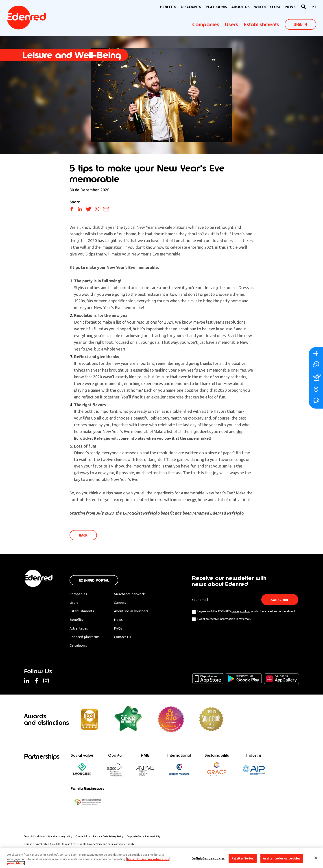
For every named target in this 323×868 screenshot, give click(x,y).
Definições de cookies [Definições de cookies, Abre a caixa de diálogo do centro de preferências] (208, 858)
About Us (241, 7)
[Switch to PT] (314, 7)
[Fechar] (316, 858)
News (290, 7)
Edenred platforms (85, 639)
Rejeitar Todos (243, 858)
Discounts (191, 7)
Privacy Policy (95, 846)
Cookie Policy (88, 839)
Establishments (261, 24)
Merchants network (132, 595)
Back (84, 536)
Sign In (300, 25)
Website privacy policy (63, 839)
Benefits (76, 621)
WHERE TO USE (267, 7)
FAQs (120, 630)
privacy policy (240, 612)
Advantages (79, 630)
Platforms (216, 7)
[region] (161, 858)
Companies (206, 24)
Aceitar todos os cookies (282, 858)
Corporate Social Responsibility (153, 839)
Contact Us (125, 639)
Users (232, 24)
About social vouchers (134, 612)
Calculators (79, 647)
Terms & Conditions (36, 839)
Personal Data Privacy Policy (115, 839)
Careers (122, 603)
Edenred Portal (94, 581)
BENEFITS (168, 7)
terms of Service (117, 846)
